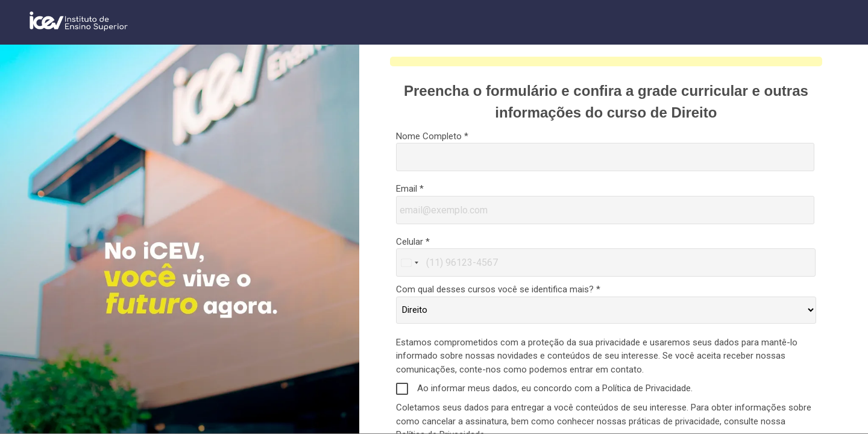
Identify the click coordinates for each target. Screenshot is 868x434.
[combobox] (409, 263)
